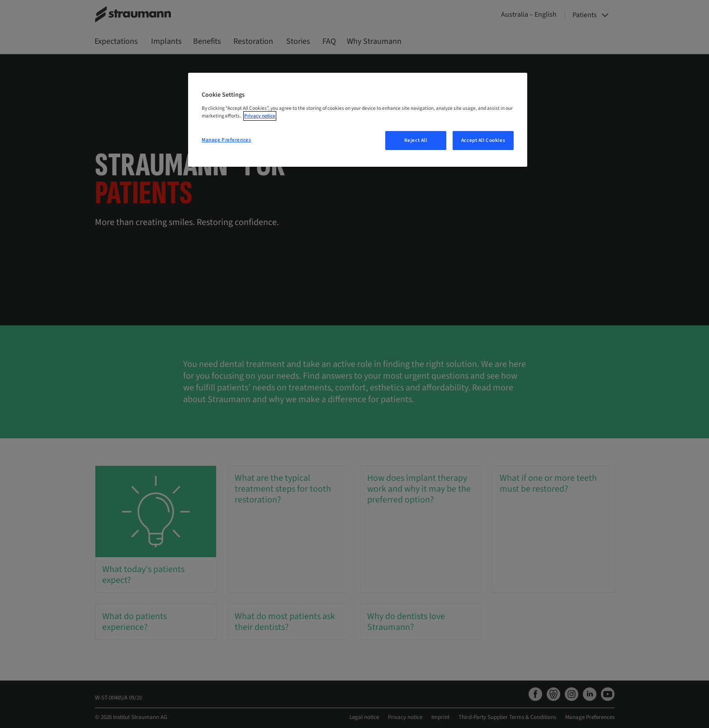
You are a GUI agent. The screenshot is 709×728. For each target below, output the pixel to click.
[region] (358, 120)
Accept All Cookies (483, 140)
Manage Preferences (226, 140)
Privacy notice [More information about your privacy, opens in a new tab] (260, 116)
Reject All (416, 140)
